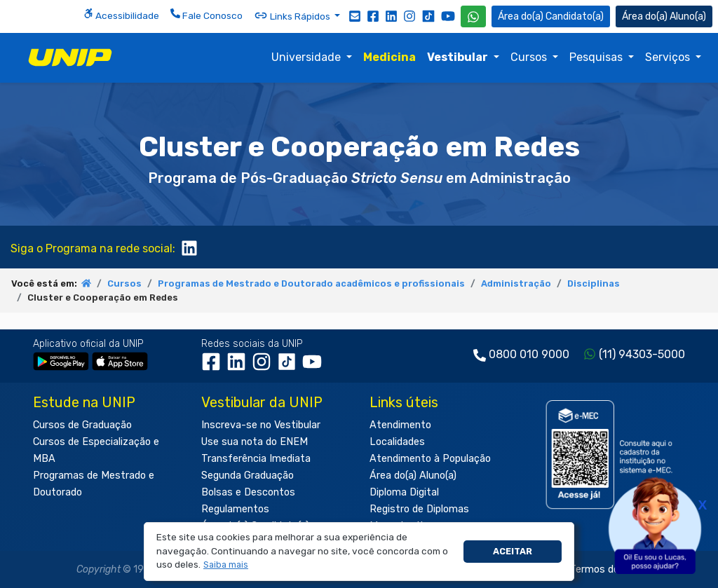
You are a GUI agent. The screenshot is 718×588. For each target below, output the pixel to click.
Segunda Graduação (248, 476)
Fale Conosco (206, 15)
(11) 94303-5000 (642, 354)
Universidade (307, 57)
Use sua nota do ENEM (255, 442)
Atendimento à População (430, 459)
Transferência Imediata (256, 459)
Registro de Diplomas (419, 509)
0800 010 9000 (529, 354)
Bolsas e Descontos (248, 492)
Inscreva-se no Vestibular (261, 425)
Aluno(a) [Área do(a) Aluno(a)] (664, 16)
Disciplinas (594, 283)
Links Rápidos (293, 15)
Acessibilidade (121, 15)
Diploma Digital (404, 492)
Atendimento (400, 425)
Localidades (397, 442)
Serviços (669, 57)
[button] (226, 565)
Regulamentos (235, 509)
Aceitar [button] (513, 551)
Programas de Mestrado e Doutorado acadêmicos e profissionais (311, 283)
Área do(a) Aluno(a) (413, 476)
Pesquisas (597, 57)
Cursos (530, 57)
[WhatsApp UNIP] (473, 16)
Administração (516, 283)
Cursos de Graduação (82, 425)
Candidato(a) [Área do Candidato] (551, 16)
